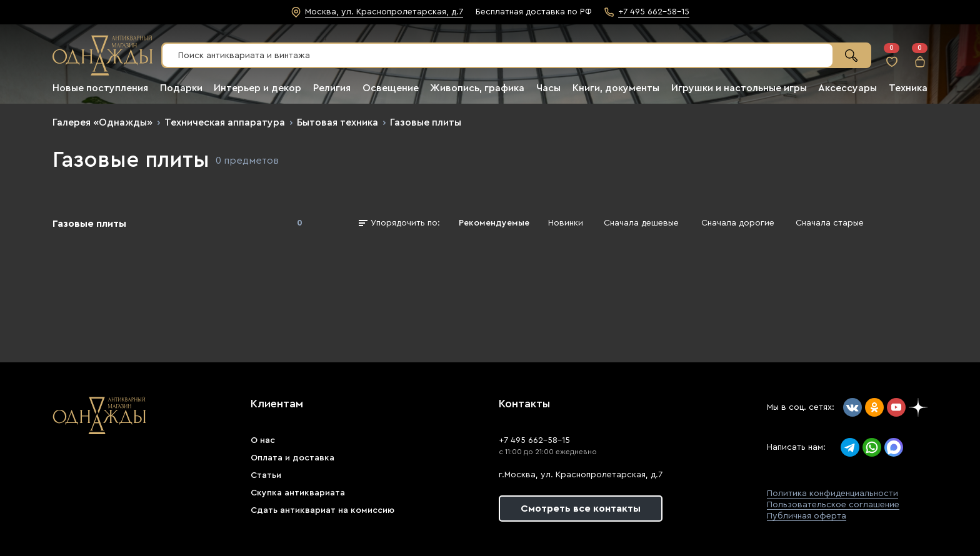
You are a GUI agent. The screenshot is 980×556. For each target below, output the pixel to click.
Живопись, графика (477, 88)
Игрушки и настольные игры (739, 88)
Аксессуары (847, 88)
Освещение (391, 88)
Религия (332, 88)
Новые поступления (100, 88)
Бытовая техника (337, 122)
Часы (548, 88)
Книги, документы (616, 88)
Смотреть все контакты (581, 509)
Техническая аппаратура (225, 122)
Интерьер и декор (257, 88)
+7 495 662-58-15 (534, 440)
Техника (908, 88)
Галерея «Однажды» (102, 122)
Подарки (181, 88)
